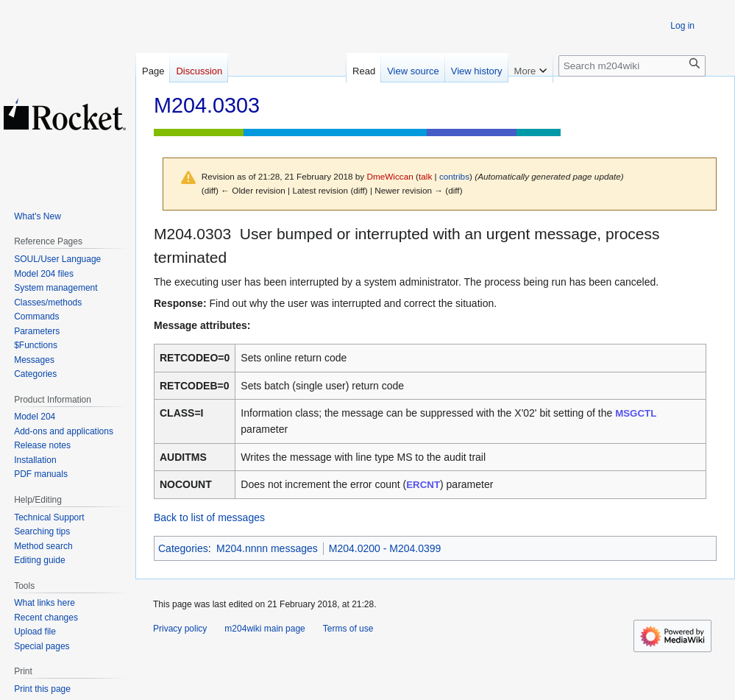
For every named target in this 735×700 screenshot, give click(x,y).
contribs (454, 176)
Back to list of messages (209, 517)
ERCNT (423, 485)
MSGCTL (636, 413)
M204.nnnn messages (267, 548)
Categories (183, 548)
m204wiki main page (264, 629)
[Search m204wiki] (632, 66)
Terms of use (348, 629)
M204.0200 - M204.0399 (385, 548)
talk (425, 176)
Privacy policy (180, 629)
